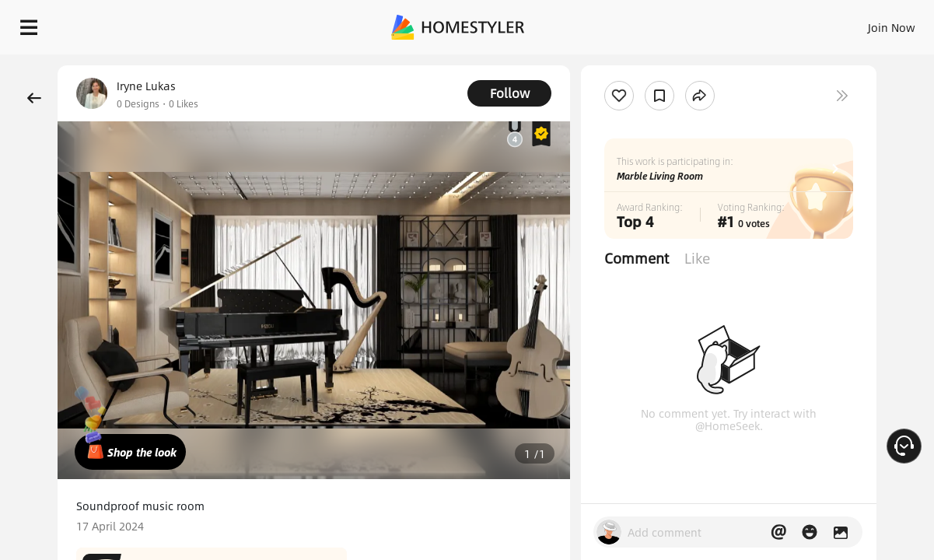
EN (758, 23)
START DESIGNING (857, 23)
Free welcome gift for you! (616, 62)
